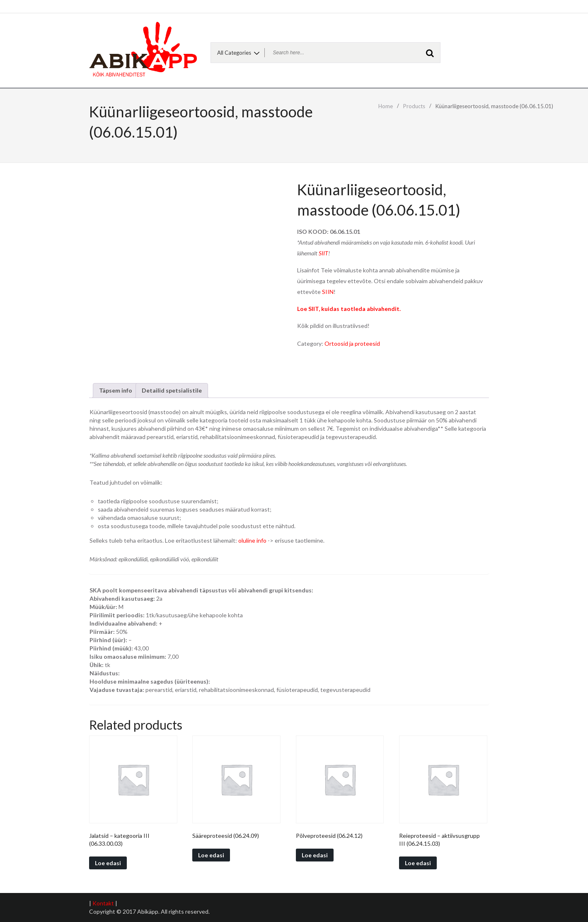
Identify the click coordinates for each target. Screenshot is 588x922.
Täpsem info (116, 390)
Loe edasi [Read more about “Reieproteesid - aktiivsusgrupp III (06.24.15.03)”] (418, 863)
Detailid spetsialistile (172, 390)
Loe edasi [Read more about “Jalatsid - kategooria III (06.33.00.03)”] (108, 863)
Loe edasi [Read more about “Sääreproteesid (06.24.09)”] (211, 855)
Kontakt (103, 903)
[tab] (116, 391)
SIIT (323, 253)
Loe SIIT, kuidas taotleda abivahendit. (349, 309)
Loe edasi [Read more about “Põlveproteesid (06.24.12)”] (315, 855)
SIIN (328, 292)
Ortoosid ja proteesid (352, 343)
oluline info (252, 540)
